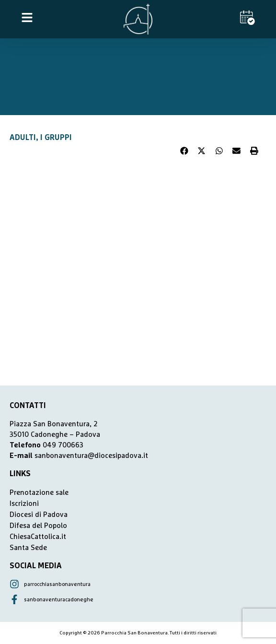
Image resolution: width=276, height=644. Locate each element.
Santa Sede (28, 548)
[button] (184, 151)
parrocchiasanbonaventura (57, 584)
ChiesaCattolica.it (38, 537)
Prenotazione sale (39, 493)
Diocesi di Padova (39, 515)
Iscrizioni (24, 504)
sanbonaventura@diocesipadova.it (91, 456)
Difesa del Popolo (38, 526)
